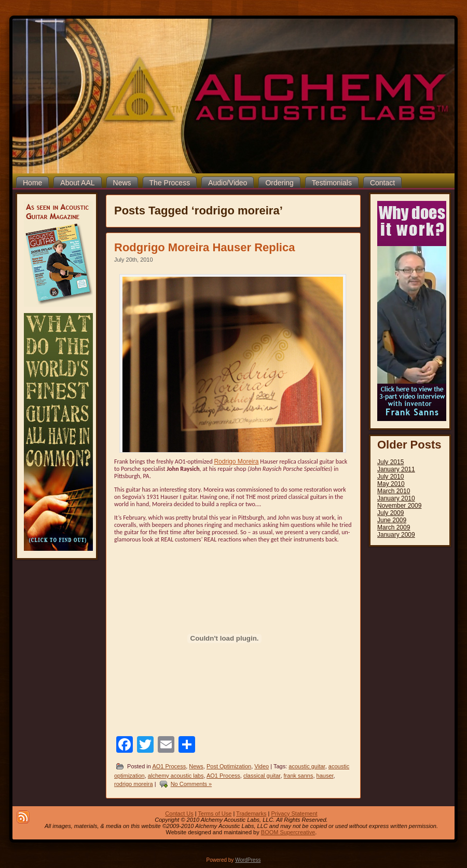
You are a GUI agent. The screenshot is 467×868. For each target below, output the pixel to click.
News (196, 766)
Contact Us (179, 813)
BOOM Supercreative (288, 832)
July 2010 (390, 477)
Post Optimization (229, 766)
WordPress (248, 860)
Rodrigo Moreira (236, 462)
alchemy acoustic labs (176, 776)
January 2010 (396, 498)
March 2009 (394, 527)
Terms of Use (215, 813)
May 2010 (391, 484)
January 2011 (396, 469)
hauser (325, 776)
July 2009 (390, 513)
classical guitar (262, 776)
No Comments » (191, 784)
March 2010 (394, 491)
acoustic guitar (307, 766)
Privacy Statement (294, 813)
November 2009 (399, 506)
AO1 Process (169, 766)
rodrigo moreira (134, 784)
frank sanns (299, 776)
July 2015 (390, 462)
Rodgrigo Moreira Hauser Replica (204, 247)
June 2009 (392, 520)
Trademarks (251, 813)
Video (262, 766)
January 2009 (396, 535)
